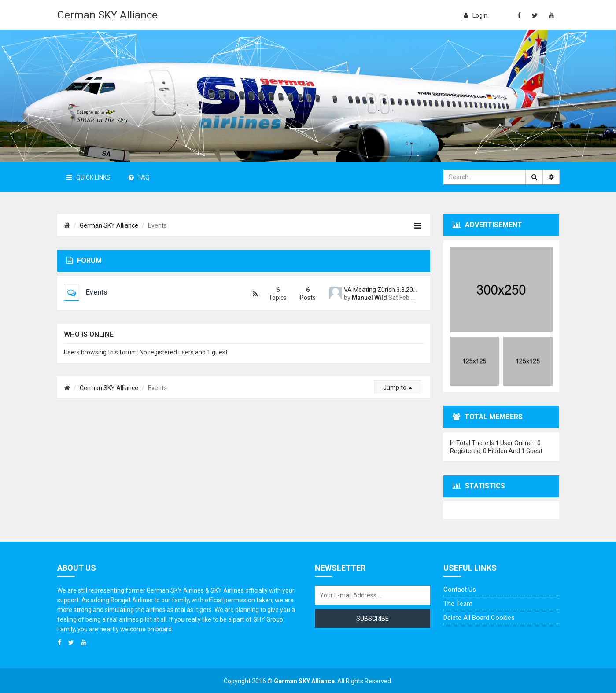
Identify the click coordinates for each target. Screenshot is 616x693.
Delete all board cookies (479, 618)
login (476, 15)
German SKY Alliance (107, 15)
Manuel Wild (369, 298)
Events (97, 292)
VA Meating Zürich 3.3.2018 (380, 290)
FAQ (139, 177)
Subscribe (373, 619)
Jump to (398, 387)
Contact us (460, 590)
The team (458, 604)
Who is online (89, 334)
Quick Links (89, 177)
